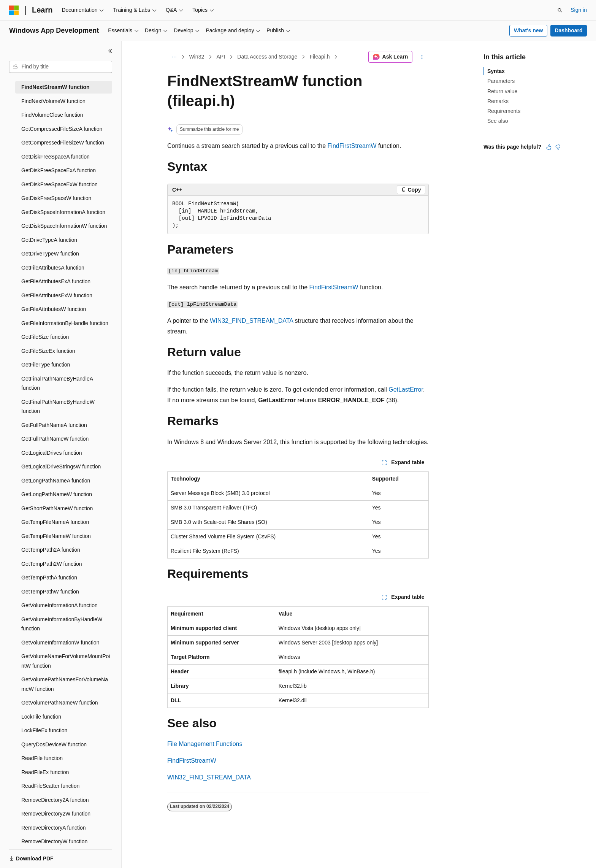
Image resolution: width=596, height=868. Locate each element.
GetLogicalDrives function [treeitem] (52, 453)
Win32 (197, 57)
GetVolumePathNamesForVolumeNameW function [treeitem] (65, 684)
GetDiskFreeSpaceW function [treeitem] (56, 198)
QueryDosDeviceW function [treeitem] (54, 744)
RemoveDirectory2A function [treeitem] (55, 800)
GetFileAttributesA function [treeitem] (53, 268)
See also (498, 121)
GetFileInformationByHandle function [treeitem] (65, 323)
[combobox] (61, 67)
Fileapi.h (320, 57)
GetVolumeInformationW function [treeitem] (60, 643)
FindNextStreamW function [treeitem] (55, 87)
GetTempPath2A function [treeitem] (51, 550)
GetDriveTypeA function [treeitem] (49, 240)
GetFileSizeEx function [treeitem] (48, 351)
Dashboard (568, 30)
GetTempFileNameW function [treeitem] (56, 536)
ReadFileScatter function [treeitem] (50, 786)
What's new (528, 30)
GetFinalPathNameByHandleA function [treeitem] (57, 383)
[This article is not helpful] (558, 147)
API (221, 57)
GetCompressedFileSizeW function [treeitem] (63, 143)
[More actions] (422, 57)
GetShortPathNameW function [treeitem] (57, 508)
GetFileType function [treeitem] (46, 365)
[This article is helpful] (549, 147)
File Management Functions (205, 744)
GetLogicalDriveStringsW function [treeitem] (61, 467)
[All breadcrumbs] (174, 57)
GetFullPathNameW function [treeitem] (55, 439)
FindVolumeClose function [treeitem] (52, 115)
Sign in (579, 10)
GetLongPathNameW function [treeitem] (57, 494)
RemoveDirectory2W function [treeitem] (56, 814)
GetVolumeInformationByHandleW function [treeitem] (62, 624)
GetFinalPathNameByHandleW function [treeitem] (58, 407)
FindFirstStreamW (352, 146)
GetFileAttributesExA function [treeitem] (56, 281)
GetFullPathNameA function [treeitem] (54, 425)
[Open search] (560, 10)
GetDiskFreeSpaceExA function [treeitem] (59, 170)
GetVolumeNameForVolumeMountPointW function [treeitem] (66, 661)
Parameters (501, 81)
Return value (502, 91)
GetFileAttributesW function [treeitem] (54, 309)
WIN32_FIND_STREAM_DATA (251, 321)
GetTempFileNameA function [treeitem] (55, 522)
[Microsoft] (14, 10)
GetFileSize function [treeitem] (45, 337)
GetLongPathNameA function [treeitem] (56, 481)
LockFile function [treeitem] (41, 717)
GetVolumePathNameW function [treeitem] (60, 703)
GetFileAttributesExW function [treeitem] (57, 295)
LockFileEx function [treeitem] (44, 730)
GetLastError (406, 390)
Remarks (498, 101)
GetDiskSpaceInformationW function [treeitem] (64, 226)
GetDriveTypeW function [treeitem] (50, 254)
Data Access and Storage (267, 57)
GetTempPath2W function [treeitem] (52, 564)
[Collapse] (110, 51)
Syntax (496, 71)
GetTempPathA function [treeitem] (49, 578)
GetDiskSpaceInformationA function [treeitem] (63, 212)
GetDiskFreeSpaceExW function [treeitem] (59, 184)
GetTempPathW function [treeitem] (50, 592)
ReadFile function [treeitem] (42, 758)
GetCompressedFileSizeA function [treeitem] (62, 129)
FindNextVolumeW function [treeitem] (53, 101)
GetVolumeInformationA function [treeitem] (59, 605)
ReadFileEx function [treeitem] (45, 772)
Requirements (504, 111)
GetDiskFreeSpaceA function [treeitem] (55, 157)
